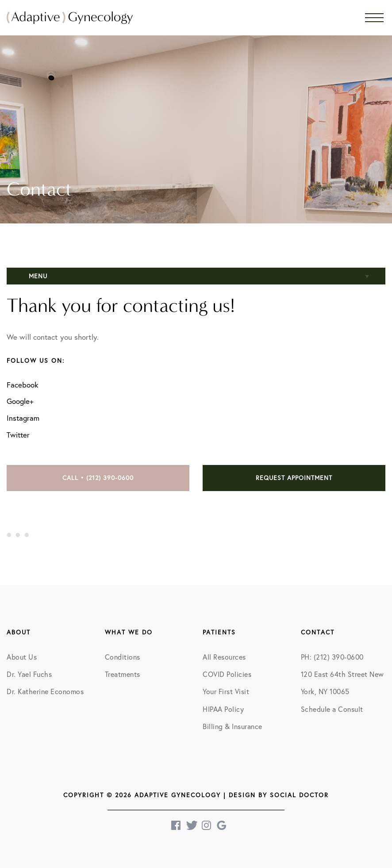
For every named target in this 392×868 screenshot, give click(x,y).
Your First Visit (226, 691)
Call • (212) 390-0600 (98, 478)
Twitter (18, 435)
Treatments (123, 674)
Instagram (23, 418)
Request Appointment (294, 478)
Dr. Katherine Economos (45, 691)
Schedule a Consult (332, 709)
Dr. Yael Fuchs (29, 674)
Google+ (20, 401)
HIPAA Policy (223, 709)
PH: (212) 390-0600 (332, 657)
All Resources (224, 657)
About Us (22, 657)
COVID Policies (227, 674)
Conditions (123, 657)
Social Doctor (299, 795)
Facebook (22, 385)
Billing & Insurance (233, 726)
